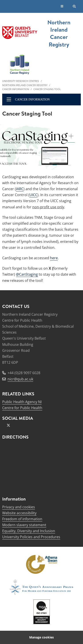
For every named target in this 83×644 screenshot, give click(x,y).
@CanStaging (27, 274)
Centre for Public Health (22, 408)
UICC (33, 195)
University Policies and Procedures (31, 537)
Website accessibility (19, 513)
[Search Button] (74, 6)
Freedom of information (22, 519)
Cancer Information (16, 89)
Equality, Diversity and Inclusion (29, 531)
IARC (20, 189)
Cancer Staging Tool (47, 89)
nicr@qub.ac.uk (20, 379)
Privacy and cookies (19, 507)
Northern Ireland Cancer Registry (25, 85)
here (54, 258)
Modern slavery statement (24, 525)
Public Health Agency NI (22, 402)
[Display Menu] (62, 7)
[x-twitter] (8, 425)
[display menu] (9, 99)
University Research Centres (21, 81)
